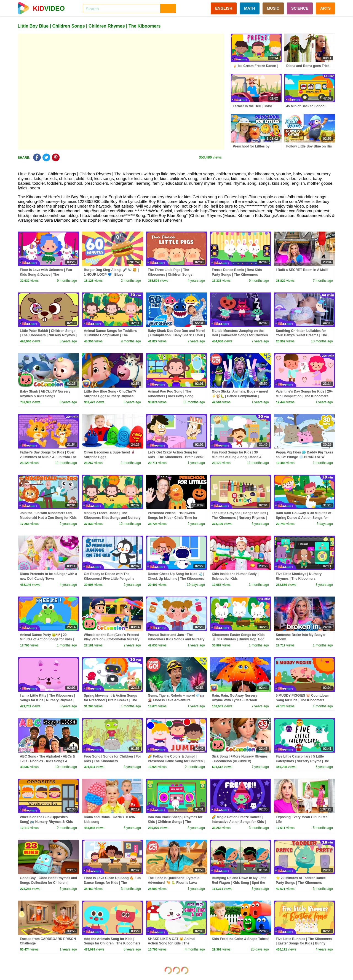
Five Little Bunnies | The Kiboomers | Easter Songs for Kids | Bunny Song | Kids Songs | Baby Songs (304, 944)
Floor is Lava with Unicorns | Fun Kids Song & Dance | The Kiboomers (46, 275)
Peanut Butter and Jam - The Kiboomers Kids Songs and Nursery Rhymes (176, 640)
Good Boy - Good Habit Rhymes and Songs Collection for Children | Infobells (48, 883)
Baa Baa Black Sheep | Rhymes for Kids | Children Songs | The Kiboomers (175, 822)
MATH (249, 8)
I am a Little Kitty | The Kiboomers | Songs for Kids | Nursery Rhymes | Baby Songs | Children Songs (47, 700)
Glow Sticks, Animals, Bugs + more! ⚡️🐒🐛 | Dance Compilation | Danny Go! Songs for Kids (240, 396)
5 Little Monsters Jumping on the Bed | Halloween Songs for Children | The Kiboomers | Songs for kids (240, 335)
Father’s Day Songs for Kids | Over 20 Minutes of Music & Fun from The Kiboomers (48, 457)
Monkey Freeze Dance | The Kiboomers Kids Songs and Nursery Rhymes (112, 518)
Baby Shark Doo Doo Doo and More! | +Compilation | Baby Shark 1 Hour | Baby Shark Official (176, 335)
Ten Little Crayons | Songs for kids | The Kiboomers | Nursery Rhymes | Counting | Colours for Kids (240, 518)
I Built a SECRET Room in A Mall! (302, 270)
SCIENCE (300, 8)
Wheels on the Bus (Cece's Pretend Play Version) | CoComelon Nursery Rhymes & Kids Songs (112, 640)
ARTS (325, 8)
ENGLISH (224, 8)
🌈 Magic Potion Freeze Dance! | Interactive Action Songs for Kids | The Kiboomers (239, 822)
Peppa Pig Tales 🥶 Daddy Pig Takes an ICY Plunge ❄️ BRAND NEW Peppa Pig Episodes (304, 457)
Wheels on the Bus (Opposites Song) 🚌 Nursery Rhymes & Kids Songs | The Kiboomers (46, 822)
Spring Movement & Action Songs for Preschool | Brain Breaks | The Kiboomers (110, 700)
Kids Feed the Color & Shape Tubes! (240, 939)
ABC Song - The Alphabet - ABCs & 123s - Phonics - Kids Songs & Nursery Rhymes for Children (47, 761)
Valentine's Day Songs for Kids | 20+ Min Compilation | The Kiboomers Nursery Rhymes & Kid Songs (304, 396)
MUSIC (273, 8)
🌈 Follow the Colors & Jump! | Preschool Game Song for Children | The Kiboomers (176, 761)
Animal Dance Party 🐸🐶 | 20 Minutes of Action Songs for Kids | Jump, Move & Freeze (47, 640)
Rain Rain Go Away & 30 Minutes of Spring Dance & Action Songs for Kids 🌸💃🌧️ (303, 518)
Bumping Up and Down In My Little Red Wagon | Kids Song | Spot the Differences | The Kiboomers (239, 883)
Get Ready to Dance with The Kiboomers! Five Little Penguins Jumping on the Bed (109, 579)
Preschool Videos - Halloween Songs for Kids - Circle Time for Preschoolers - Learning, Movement (176, 518)
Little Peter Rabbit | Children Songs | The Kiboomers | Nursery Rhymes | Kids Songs (48, 335)
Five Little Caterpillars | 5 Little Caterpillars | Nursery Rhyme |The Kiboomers (302, 761)
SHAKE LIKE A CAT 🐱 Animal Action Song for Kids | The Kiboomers (172, 944)
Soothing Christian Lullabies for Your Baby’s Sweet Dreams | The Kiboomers (301, 335)
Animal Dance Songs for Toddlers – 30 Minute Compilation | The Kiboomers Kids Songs (112, 335)
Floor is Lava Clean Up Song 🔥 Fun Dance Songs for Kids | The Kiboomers (112, 883)
